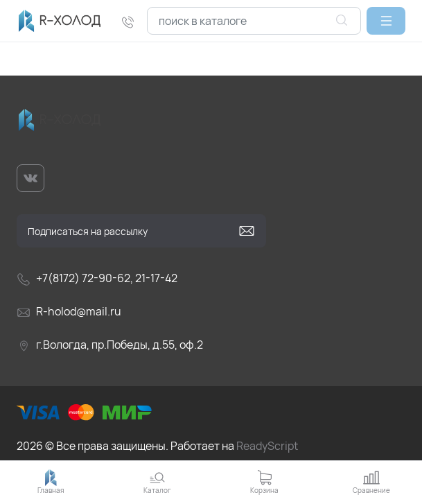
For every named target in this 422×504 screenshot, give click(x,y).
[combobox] (254, 21)
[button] (386, 21)
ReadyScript (267, 446)
